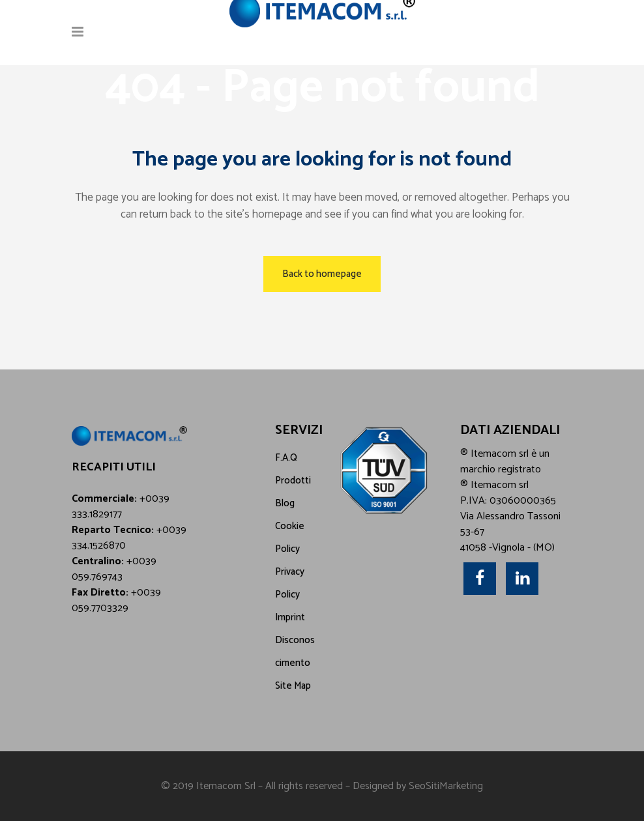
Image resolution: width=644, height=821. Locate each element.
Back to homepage (322, 274)
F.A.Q (286, 458)
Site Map (293, 686)
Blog (285, 503)
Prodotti (293, 481)
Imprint (290, 617)
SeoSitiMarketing (446, 786)
